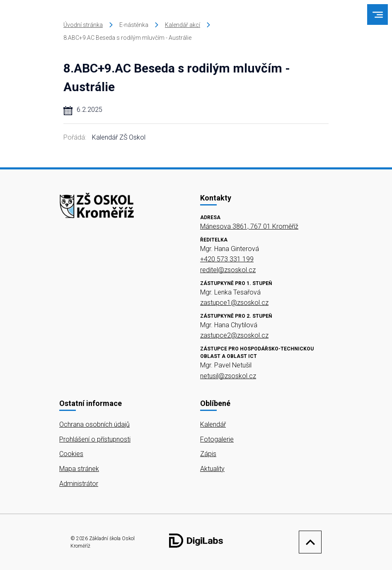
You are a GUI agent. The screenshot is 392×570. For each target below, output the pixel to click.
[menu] (378, 15)
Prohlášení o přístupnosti (95, 439)
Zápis (208, 454)
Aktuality (212, 469)
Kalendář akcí (183, 25)
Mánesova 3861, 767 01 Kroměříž (249, 226)
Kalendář (213, 424)
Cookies (71, 454)
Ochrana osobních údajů (94, 424)
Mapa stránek (79, 469)
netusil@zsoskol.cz (228, 376)
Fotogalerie (217, 439)
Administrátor (79, 484)
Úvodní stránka (83, 25)
